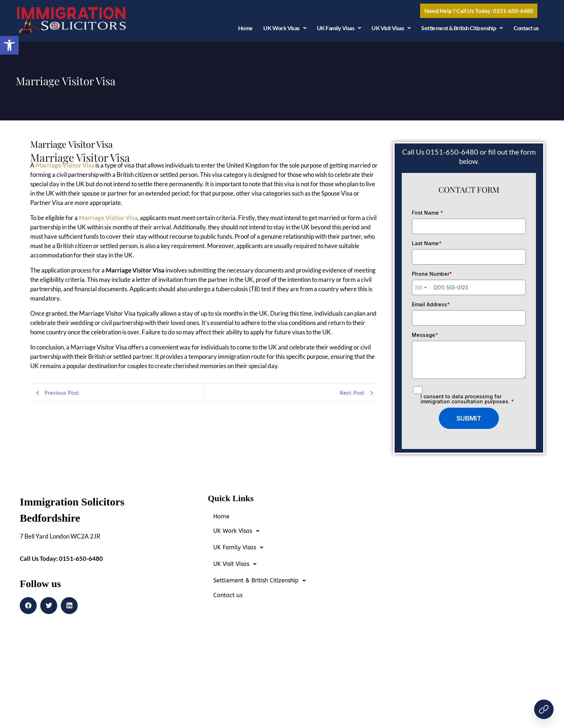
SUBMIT (469, 421)
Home (245, 31)
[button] (9, 45)
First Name (427, 215)
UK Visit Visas (391, 31)
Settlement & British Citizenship (462, 31)
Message (425, 338)
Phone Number (432, 276)
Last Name (427, 246)
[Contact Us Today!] (544, 709)
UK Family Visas (339, 31)
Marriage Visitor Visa (65, 168)
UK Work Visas (285, 31)
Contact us (526, 31)
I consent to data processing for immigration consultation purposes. (467, 402)
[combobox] (420, 290)
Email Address (431, 307)
